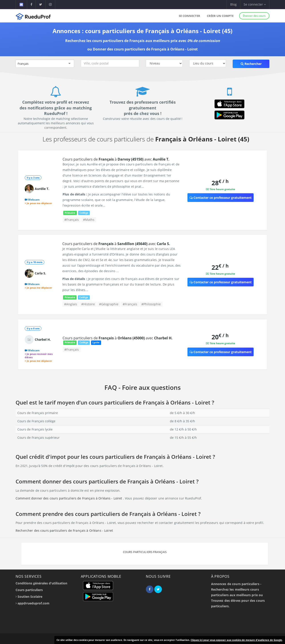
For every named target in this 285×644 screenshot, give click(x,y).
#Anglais (71, 304)
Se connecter (189, 16)
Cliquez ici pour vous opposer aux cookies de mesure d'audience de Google (236, 640)
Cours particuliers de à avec (116, 159)
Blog (233, 4)
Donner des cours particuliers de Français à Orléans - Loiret (145, 49)
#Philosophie (151, 304)
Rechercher (251, 64)
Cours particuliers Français (145, 552)
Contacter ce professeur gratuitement (221, 198)
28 (220, 183)
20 (220, 337)
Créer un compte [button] (220, 16)
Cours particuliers (29, 590)
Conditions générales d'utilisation (41, 583)
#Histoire (88, 304)
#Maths (89, 220)
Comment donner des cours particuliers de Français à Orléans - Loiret (69, 498)
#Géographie (109, 304)
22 (220, 267)
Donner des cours (254, 16)
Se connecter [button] (255, 4)
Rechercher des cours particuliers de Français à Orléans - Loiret (64, 530)
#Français (72, 220)
